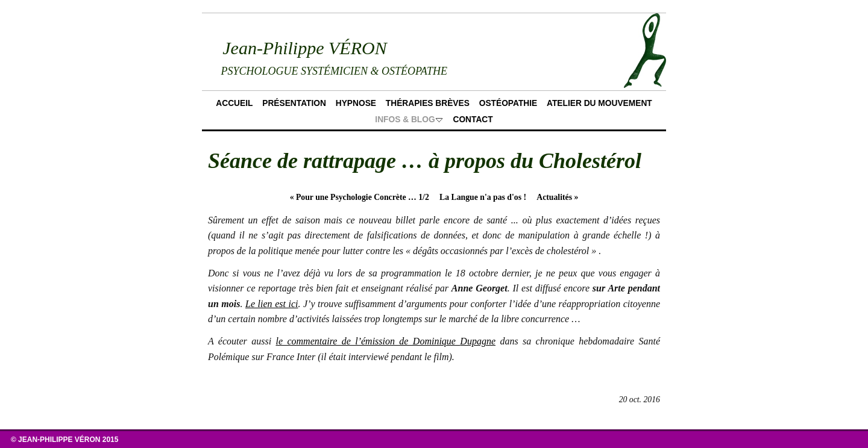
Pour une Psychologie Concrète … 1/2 (360, 197)
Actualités (557, 197)
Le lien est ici (272, 304)
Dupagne (478, 341)
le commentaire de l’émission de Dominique (368, 341)
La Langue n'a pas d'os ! (483, 197)
